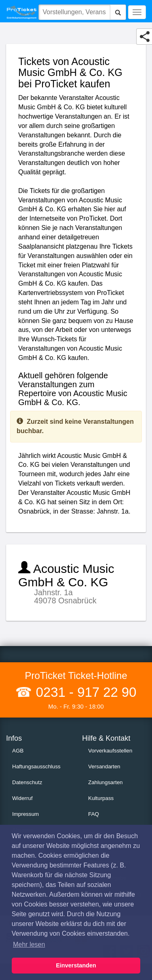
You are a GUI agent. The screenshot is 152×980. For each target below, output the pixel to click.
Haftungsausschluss (36, 766)
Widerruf (22, 798)
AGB (18, 751)
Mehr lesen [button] (29, 944)
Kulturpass (101, 798)
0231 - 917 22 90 (84, 692)
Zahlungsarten (106, 782)
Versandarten (104, 766)
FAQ (94, 814)
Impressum (26, 814)
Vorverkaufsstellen (110, 751)
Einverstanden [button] (76, 965)
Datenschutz (27, 782)
